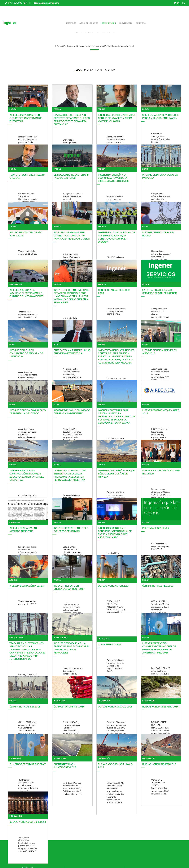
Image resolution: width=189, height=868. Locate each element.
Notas (145, 169)
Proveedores (126, 23)
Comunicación (109, 23)
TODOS (78, 70)
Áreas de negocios (89, 23)
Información (16, 285)
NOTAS (99, 70)
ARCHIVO (110, 70)
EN (184, 3)
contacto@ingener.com (47, 3)
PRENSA (89, 70)
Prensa (13, 109)
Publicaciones (16, 638)
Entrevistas (15, 523)
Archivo (58, 169)
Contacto (141, 23)
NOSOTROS (71, 23)
